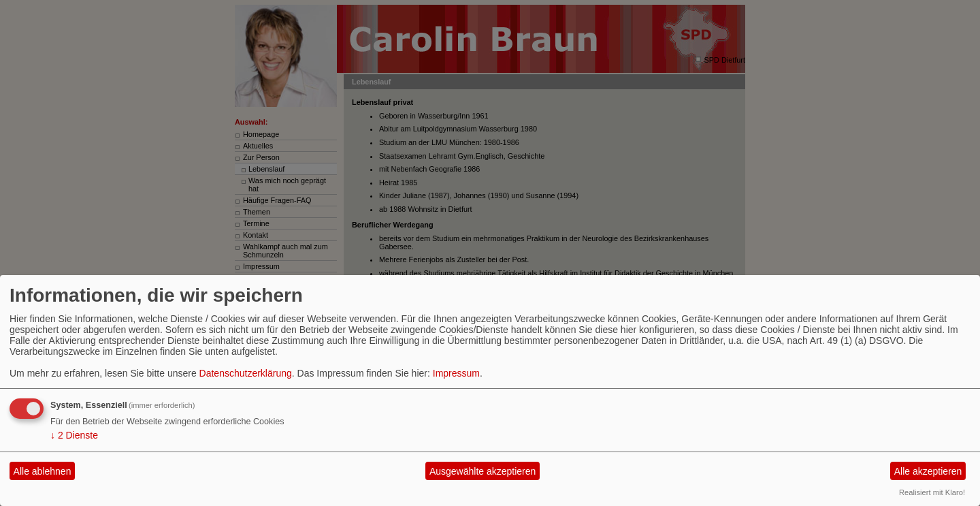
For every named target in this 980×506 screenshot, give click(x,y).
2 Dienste (74, 435)
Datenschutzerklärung (246, 373)
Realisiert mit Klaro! (932, 492)
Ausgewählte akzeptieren (483, 471)
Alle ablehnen (43, 471)
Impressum (456, 373)
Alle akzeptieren (928, 471)
